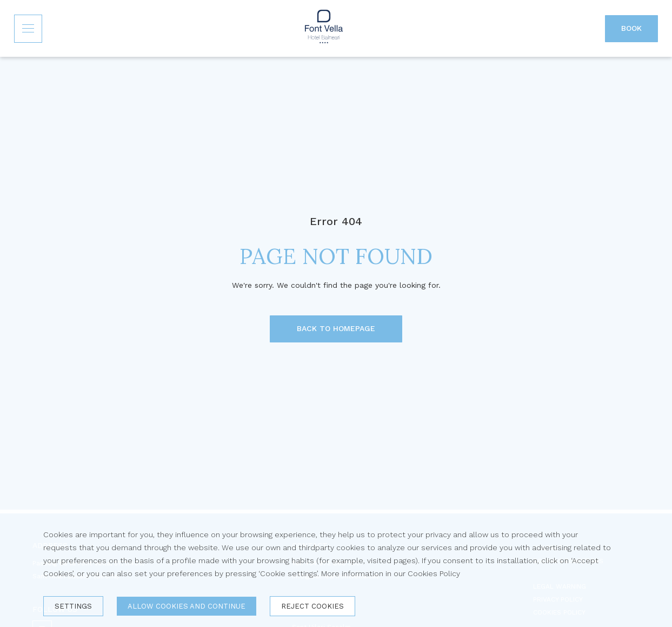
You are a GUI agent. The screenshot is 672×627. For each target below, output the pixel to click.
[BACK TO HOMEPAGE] (336, 329)
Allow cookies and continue (187, 606)
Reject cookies (312, 606)
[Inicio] (324, 28)
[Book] (631, 29)
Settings (73, 606)
